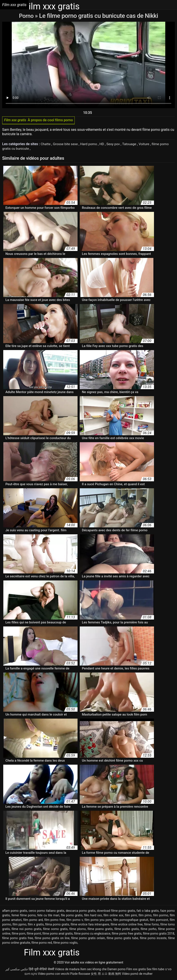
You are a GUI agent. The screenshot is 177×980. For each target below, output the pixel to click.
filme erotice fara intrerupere (90, 925)
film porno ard (33, 920)
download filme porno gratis (116, 911)
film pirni (131, 916)
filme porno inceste (153, 939)
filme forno (152, 925)
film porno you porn (98, 920)
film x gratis (36, 925)
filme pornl (34, 934)
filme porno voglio (65, 943)
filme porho (149, 930)
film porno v (75, 920)
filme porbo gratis (127, 930)
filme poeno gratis (100, 930)
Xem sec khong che (93, 970)
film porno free (55, 920)
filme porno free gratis (127, 934)
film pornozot (159, 920)
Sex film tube (155, 970)
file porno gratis (72, 916)
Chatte (46, 145)
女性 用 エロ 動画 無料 (106, 974)
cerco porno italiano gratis (46, 911)
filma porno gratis (57, 925)
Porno (27, 16)
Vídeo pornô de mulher (137, 974)
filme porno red (42, 943)
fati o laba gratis (148, 911)
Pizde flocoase (80, 974)
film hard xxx (93, 916)
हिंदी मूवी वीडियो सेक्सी (41, 970)
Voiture (147, 145)
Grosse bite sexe (66, 145)
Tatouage (132, 145)
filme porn (19, 934)
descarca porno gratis (81, 911)
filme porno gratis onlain (88, 939)
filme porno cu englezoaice (92, 934)
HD (104, 145)
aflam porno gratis (15, 911)
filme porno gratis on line (52, 939)
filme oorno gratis (55, 930)
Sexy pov (115, 145)
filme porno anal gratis (57, 934)
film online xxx (113, 916)
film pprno (20, 925)
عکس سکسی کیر (17, 970)
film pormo (161, 916)
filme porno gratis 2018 (159, 934)
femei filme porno (24, 916)
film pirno (145, 916)
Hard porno (90, 145)
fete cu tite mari (48, 916)
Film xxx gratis (136, 970)
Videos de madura (67, 970)
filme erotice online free (127, 925)
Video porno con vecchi (54, 974)
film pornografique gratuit (131, 920)
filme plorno (78, 930)
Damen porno (116, 970)
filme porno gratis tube (122, 939)
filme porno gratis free (18, 939)
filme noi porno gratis (26, 930)
